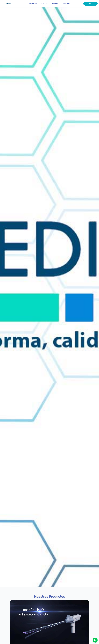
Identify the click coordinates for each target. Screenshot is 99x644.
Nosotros (44, 4)
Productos (33, 4)
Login (90, 4)
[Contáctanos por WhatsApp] (95, 640)
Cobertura (66, 4)
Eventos (55, 4)
